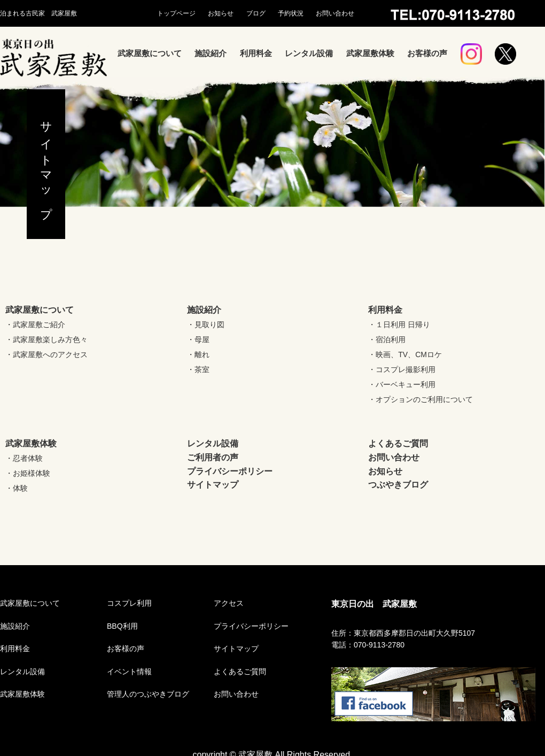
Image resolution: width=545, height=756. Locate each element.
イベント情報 (129, 672)
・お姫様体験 (28, 473)
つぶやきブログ (398, 485)
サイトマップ (213, 485)
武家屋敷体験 (370, 53)
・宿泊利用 (387, 340)
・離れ (198, 354)
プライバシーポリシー (230, 471)
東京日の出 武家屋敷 (374, 604)
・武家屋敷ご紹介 (35, 325)
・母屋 (198, 340)
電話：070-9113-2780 (368, 645)
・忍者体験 (24, 458)
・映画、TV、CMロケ (405, 354)
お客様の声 (427, 53)
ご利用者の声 (213, 457)
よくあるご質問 (398, 443)
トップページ (176, 13)
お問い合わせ (335, 13)
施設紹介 (211, 53)
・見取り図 (206, 325)
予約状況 (291, 13)
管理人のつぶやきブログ (148, 694)
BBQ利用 (122, 626)
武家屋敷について (150, 53)
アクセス (229, 603)
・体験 (17, 488)
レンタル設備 (309, 53)
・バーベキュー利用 (402, 384)
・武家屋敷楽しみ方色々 (46, 340)
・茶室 (198, 369)
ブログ (256, 13)
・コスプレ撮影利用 (402, 369)
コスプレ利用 (129, 603)
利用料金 (256, 53)
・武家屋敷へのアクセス (46, 354)
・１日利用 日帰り (399, 325)
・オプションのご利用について (421, 399)
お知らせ (221, 13)
